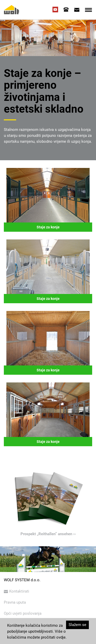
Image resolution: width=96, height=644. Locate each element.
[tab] (66, 10)
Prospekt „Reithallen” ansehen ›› (48, 534)
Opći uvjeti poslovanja (23, 613)
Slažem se (77, 625)
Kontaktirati (17, 591)
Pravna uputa (15, 602)
